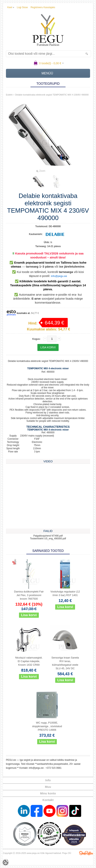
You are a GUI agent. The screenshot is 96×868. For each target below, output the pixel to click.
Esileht (9, 95)
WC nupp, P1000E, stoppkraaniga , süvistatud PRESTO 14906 (47, 726)
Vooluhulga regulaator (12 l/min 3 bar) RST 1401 (65, 593)
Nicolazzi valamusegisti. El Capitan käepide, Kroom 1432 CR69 (29, 661)
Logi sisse (22, 7)
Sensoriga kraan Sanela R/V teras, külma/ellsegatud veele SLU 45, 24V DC (65, 663)
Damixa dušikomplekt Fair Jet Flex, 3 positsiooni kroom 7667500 (29, 595)
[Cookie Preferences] (6, 862)
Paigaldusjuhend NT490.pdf (48, 536)
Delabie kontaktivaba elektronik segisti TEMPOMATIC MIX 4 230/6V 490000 (52, 95)
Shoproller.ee (86, 853)
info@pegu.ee (59, 276)
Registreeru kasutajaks (43, 7)
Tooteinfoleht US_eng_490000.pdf (48, 539)
